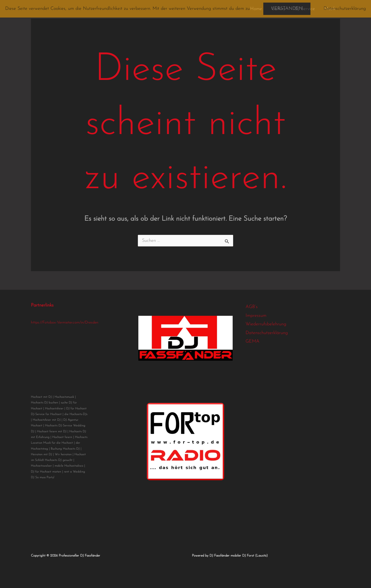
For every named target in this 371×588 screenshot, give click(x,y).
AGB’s (252, 307)
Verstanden (287, 9)
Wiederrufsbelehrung (266, 324)
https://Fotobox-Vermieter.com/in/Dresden (65, 323)
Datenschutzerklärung (267, 333)
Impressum (256, 316)
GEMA (252, 341)
